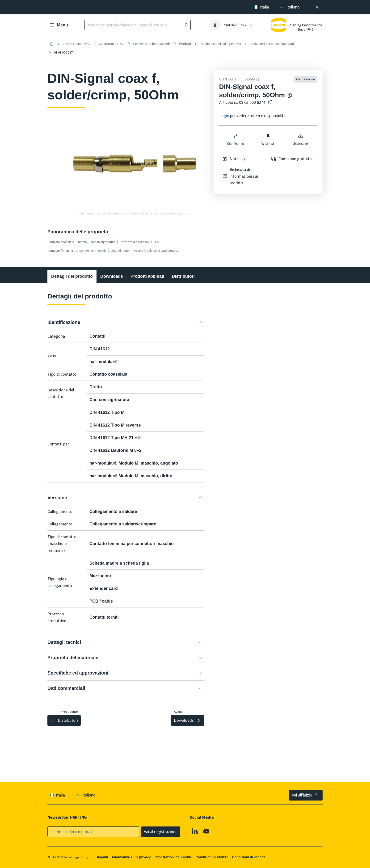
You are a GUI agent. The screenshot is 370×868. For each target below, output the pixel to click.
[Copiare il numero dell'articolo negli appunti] (269, 103)
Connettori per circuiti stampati (272, 44)
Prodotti (185, 44)
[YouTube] (206, 831)
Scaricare (301, 140)
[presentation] (289, 7)
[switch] (235, 136)
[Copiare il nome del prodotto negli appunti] (289, 96)
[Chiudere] (317, 7)
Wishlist (268, 140)
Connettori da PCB (112, 44)
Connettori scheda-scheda (152, 44)
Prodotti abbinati (147, 276)
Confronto (235, 140)
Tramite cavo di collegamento (220, 44)
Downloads (112, 276)
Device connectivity (76, 44)
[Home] (52, 44)
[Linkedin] (195, 831)
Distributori (183, 276)
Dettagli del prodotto (72, 276)
